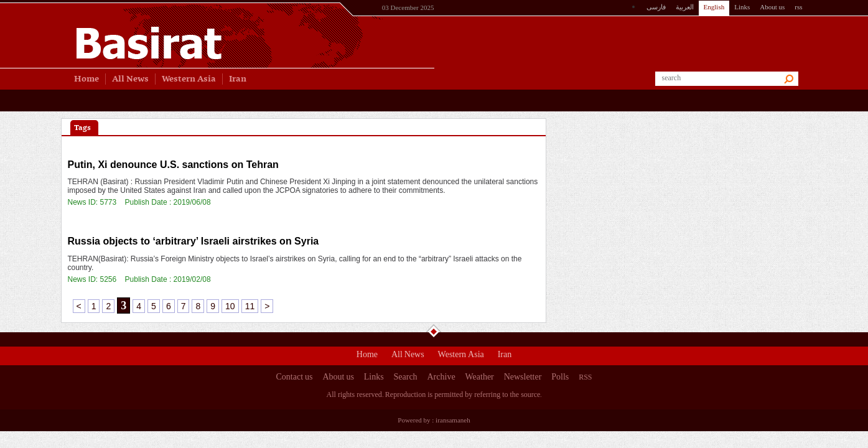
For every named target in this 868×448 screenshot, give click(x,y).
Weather (479, 378)
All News (408, 356)
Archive (441, 378)
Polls (560, 378)
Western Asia (461, 356)
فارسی (656, 7)
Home (367, 356)
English (714, 7)
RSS (585, 377)
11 (250, 306)
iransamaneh (453, 420)
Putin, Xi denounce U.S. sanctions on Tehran (173, 165)
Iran (505, 356)
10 (230, 306)
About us (772, 7)
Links (742, 7)
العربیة (685, 7)
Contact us (295, 378)
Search (406, 378)
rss (798, 7)
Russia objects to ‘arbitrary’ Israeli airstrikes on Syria (194, 241)
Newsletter (523, 378)
